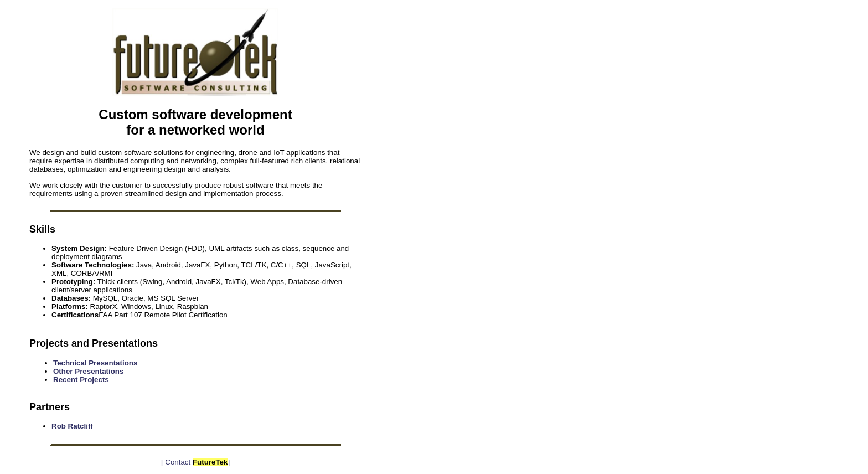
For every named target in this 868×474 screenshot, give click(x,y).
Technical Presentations (95, 363)
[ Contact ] (195, 462)
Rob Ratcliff (72, 426)
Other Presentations (88, 371)
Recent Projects (81, 380)
